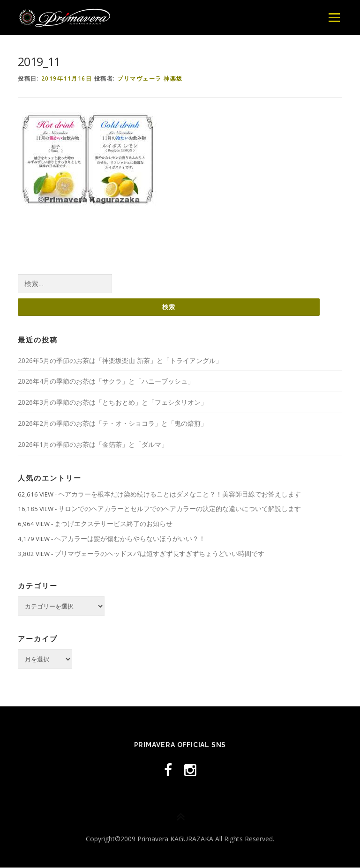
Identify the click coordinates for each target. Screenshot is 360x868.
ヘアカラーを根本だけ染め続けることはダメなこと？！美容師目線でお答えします (180, 494)
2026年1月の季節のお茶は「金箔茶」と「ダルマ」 (93, 444)
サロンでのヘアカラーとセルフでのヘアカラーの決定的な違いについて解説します (180, 509)
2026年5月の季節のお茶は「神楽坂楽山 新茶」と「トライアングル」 (120, 360)
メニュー (334, 17)
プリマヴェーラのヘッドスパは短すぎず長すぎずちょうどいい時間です (159, 553)
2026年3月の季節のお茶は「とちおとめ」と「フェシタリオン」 (112, 403)
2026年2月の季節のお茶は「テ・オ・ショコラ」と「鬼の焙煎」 (112, 424)
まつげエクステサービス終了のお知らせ (113, 524)
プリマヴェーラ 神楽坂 (150, 78)
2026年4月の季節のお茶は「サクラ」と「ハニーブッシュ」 (106, 382)
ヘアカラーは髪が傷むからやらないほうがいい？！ (130, 539)
